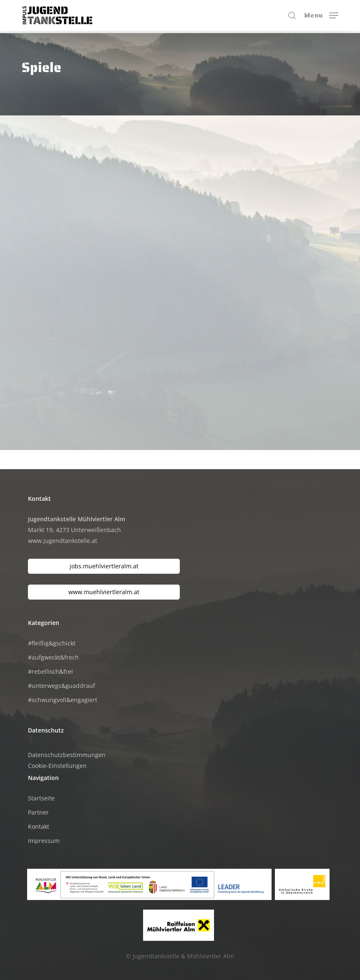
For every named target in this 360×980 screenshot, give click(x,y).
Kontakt (39, 826)
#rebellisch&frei (50, 671)
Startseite (41, 798)
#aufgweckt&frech (53, 657)
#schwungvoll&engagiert (63, 700)
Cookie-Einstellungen (57, 766)
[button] (321, 15)
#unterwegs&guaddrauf (62, 686)
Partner (38, 812)
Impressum (44, 841)
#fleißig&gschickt (52, 643)
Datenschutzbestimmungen (67, 755)
